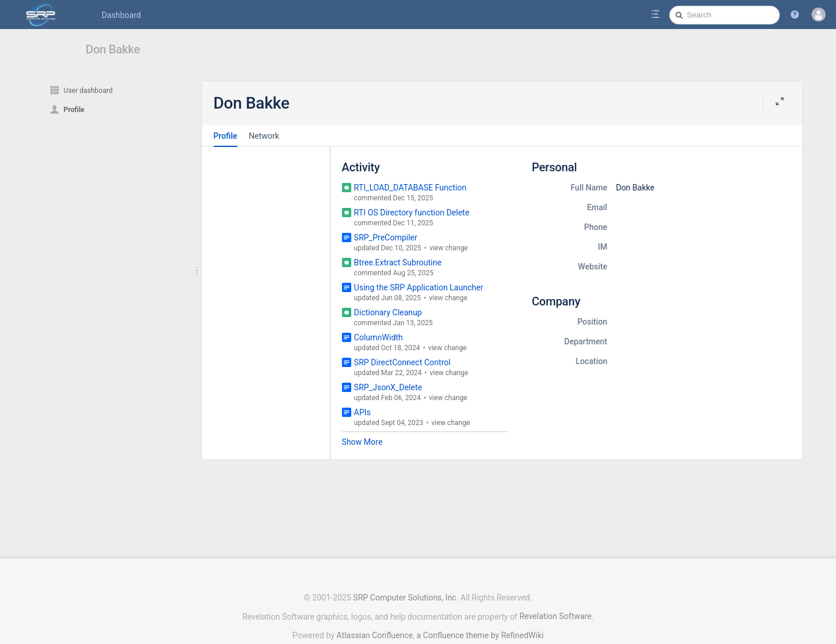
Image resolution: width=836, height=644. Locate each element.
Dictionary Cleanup (388, 312)
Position (592, 322)
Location (592, 361)
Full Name (589, 188)
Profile (226, 136)
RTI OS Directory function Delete (412, 213)
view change (449, 248)
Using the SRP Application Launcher (419, 287)
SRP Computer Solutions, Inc (405, 569)
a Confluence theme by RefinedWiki (480, 606)
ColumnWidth (379, 337)
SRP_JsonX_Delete (388, 387)
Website (593, 267)
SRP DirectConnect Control (403, 362)
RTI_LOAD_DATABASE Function (410, 188)
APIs (363, 412)
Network (264, 136)
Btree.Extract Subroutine (398, 262)
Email (597, 207)
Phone (596, 227)
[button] (795, 15)
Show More (362, 442)
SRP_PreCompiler (386, 238)
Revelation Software (556, 587)
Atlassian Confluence (375, 606)
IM (603, 247)
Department (586, 341)
